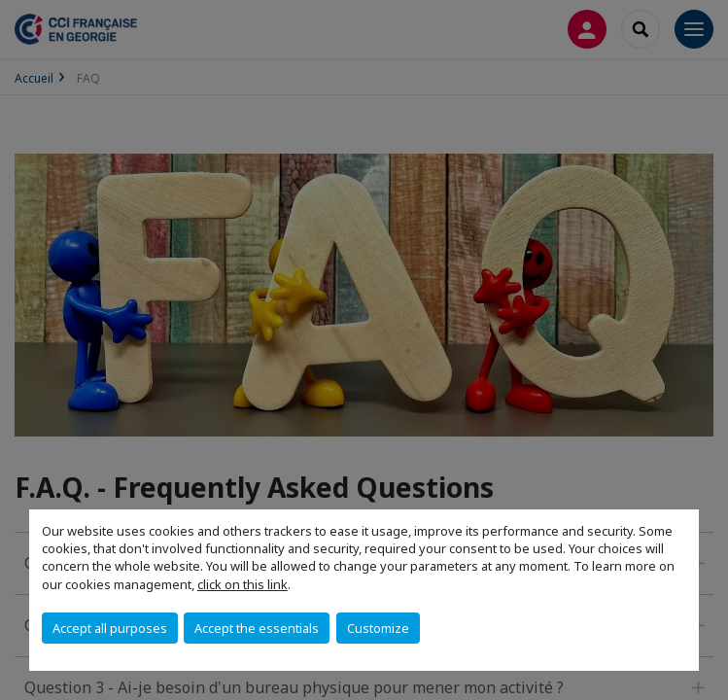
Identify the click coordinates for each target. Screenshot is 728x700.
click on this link (243, 584)
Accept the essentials (257, 628)
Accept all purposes (110, 628)
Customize (378, 628)
